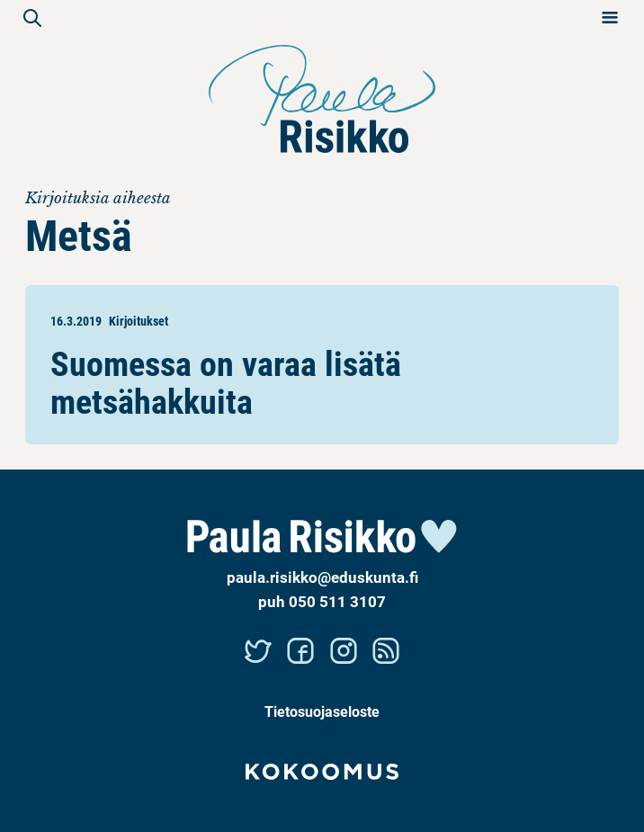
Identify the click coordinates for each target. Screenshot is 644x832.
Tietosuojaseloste (322, 711)
